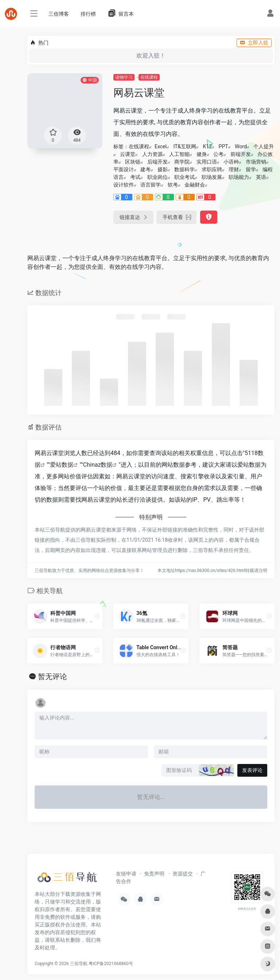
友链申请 (126, 874)
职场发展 (212, 177)
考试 (135, 177)
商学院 (182, 162)
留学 (251, 169)
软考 (173, 185)
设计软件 (124, 185)
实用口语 (207, 162)
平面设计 (124, 169)
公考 (218, 154)
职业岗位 (157, 177)
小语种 (231, 162)
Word (241, 146)
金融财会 (195, 185)
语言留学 (151, 185)
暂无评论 (52, 677)
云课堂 (128, 154)
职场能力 (239, 177)
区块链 (133, 162)
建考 (145, 169)
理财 (234, 169)
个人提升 (264, 146)
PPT (223, 146)
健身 (202, 154)
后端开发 (157, 162)
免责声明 (154, 874)
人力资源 (152, 154)
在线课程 (149, 77)
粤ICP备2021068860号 (111, 964)
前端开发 (241, 154)
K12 (208, 146)
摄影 (163, 169)
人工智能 (179, 154)
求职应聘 (212, 169)
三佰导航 (79, 964)
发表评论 (252, 770)
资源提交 (183, 874)
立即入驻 (254, 43)
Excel (161, 146)
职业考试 (184, 177)
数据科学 (184, 169)
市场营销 (256, 162)
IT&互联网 (185, 146)
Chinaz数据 (98, 465)
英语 (261, 177)
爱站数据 (62, 465)
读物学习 (124, 77)
